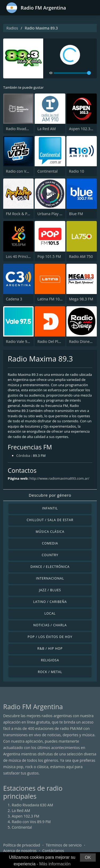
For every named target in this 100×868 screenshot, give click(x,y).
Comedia (50, 543)
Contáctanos (53, 851)
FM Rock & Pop (19, 214)
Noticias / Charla (50, 625)
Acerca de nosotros (20, 851)
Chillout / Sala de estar (50, 520)
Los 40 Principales (21, 256)
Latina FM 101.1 (51, 299)
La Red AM (47, 129)
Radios (12, 28)
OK (88, 858)
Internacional (50, 578)
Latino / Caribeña (50, 602)
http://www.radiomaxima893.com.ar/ (59, 478)
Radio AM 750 (81, 256)
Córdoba (23, 456)
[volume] (72, 73)
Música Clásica (50, 532)
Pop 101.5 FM (49, 256)
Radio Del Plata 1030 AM (59, 341)
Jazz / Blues (50, 590)
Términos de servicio (64, 845)
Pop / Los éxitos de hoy (50, 637)
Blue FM (76, 214)
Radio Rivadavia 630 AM (27, 129)
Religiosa (50, 660)
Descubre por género (50, 495)
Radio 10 (77, 171)
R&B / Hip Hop (50, 648)
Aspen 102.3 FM (83, 129)
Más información (55, 864)
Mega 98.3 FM (81, 299)
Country (50, 555)
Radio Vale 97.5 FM (22, 341)
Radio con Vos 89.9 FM (25, 171)
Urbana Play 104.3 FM (56, 214)
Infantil (50, 508)
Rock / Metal (50, 672)
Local (50, 613)
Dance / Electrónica (50, 567)
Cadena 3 (14, 299)
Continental (47, 171)
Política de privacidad (22, 845)
